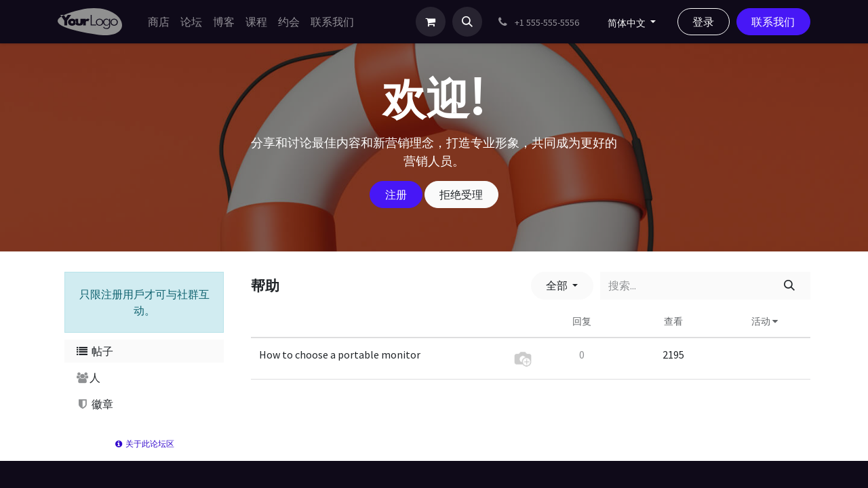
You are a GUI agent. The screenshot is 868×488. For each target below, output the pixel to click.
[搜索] (790, 285)
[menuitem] (159, 22)
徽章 (94, 404)
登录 (703, 22)
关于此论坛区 (144, 444)
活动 (765, 321)
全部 (558, 285)
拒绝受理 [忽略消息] (461, 195)
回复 (582, 321)
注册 (396, 195)
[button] (467, 22)
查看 (673, 321)
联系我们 (773, 22)
